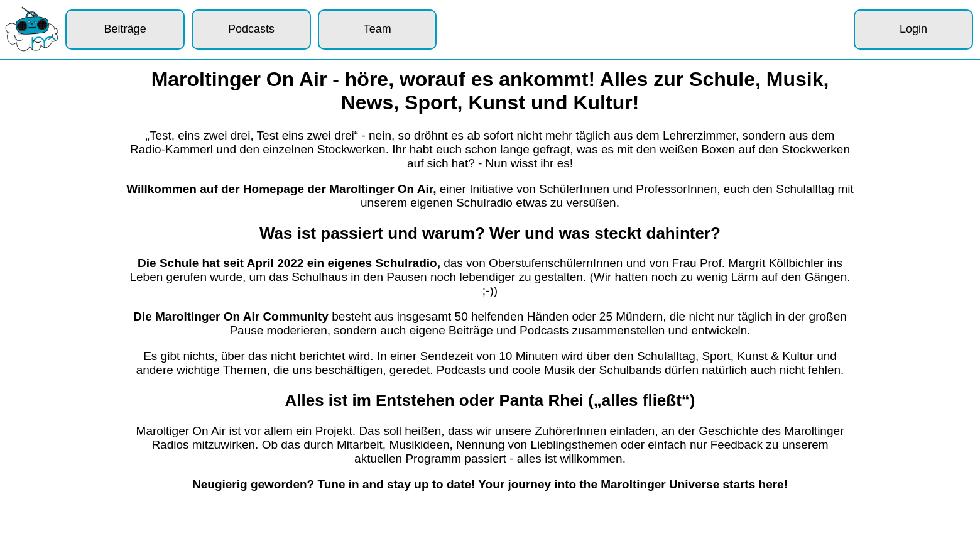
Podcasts (251, 29)
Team (378, 29)
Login (913, 29)
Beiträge (125, 29)
